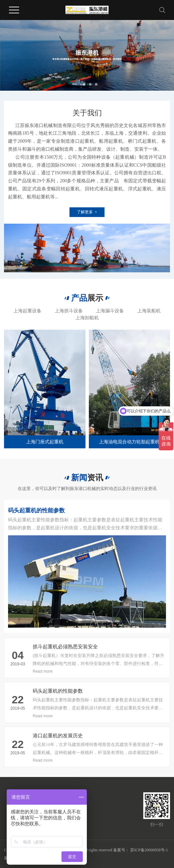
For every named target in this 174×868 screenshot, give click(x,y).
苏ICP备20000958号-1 (149, 850)
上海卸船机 (87, 318)
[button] (78, 84)
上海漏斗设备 (110, 311)
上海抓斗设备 (69, 311)
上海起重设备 (27, 311)
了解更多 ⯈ (87, 212)
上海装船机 (149, 311)
